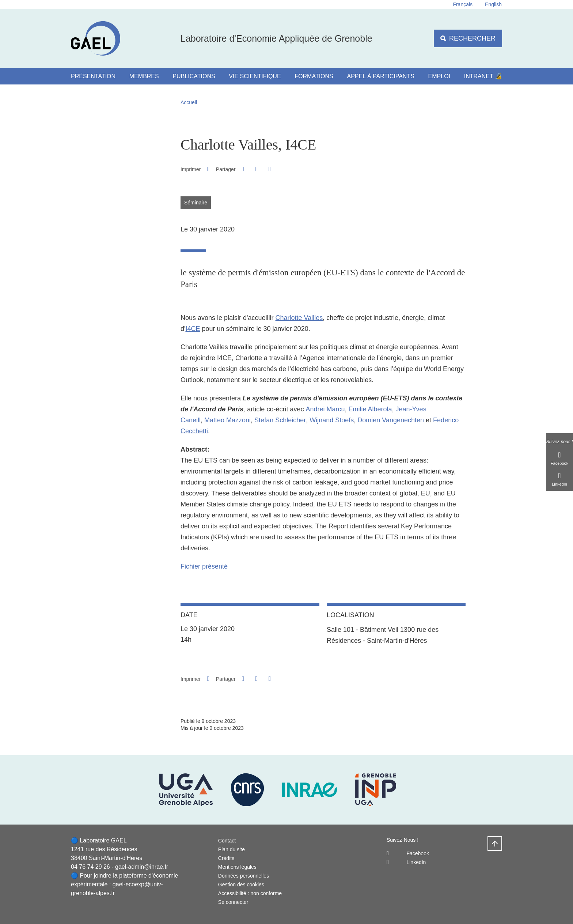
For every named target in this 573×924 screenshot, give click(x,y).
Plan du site (232, 849)
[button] (243, 169)
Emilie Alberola (370, 409)
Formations (314, 76)
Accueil (189, 102)
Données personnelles (244, 876)
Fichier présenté (204, 566)
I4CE (193, 329)
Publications (194, 76)
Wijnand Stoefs (332, 420)
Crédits (226, 858)
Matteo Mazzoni (227, 420)
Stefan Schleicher (280, 420)
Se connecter (233, 902)
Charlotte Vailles (299, 318)
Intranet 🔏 (483, 76)
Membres (144, 76)
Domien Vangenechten (391, 420)
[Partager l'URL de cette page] (270, 169)
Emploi (439, 76)
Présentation (93, 76)
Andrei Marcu (325, 409)
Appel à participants (381, 76)
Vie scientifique (255, 76)
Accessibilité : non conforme (250, 893)
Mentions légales (237, 867)
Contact (227, 841)
